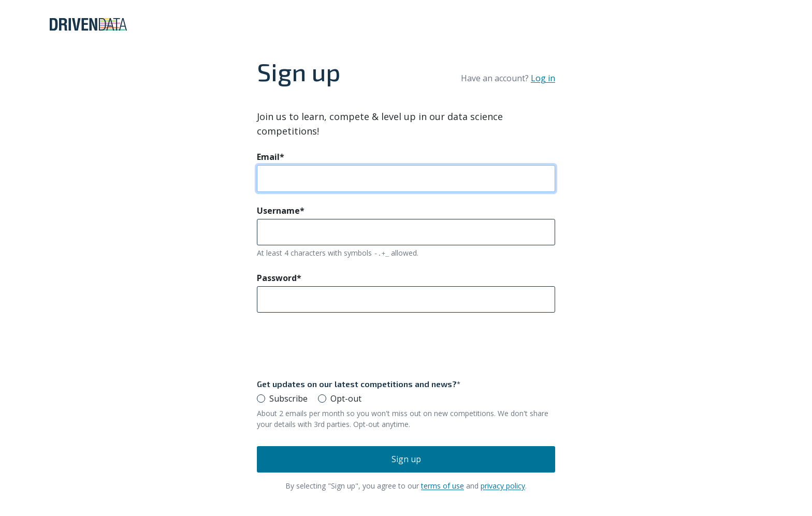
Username (281, 211)
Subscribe (288, 399)
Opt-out (346, 399)
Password (279, 278)
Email (271, 157)
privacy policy (503, 486)
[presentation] (336, 345)
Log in (543, 78)
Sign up (406, 459)
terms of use (443, 486)
